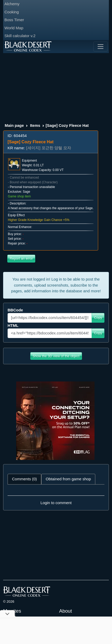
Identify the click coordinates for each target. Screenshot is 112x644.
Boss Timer (14, 20)
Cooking (12, 12)
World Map (14, 28)
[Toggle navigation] (101, 47)
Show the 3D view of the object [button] (56, 356)
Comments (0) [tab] (24, 479)
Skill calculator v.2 (20, 36)
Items (35, 125)
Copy (98, 318)
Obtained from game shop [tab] (68, 479)
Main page (14, 125)
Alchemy (12, 4)
